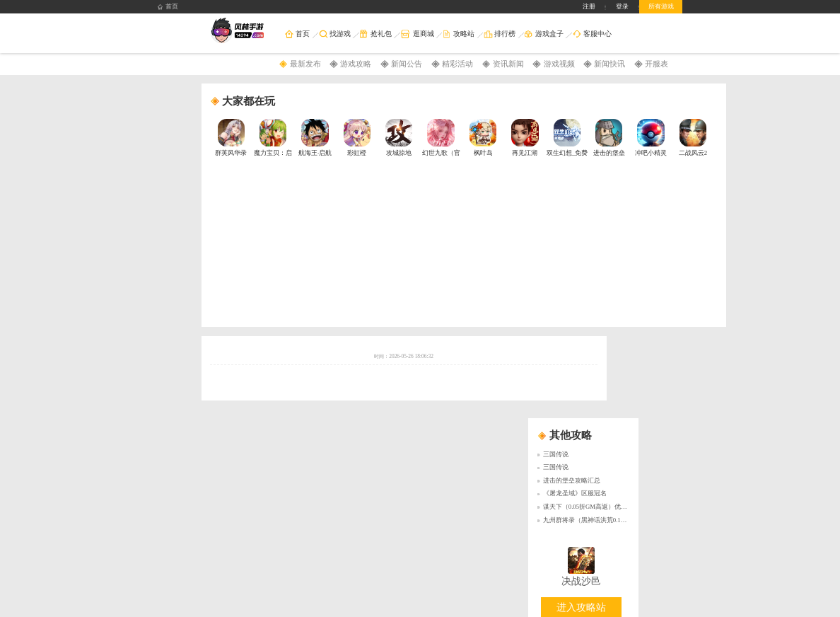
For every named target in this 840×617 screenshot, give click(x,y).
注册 (589, 6)
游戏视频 (559, 64)
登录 (622, 6)
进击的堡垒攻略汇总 (572, 480)
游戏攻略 (356, 64)
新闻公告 (407, 64)
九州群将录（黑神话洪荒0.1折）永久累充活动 (607, 520)
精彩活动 (457, 64)
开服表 (657, 64)
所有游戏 (661, 6)
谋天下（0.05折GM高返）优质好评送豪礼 (601, 507)
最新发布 (305, 64)
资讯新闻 (508, 64)
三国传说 (556, 454)
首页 (168, 7)
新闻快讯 (609, 64)
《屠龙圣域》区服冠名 (575, 493)
